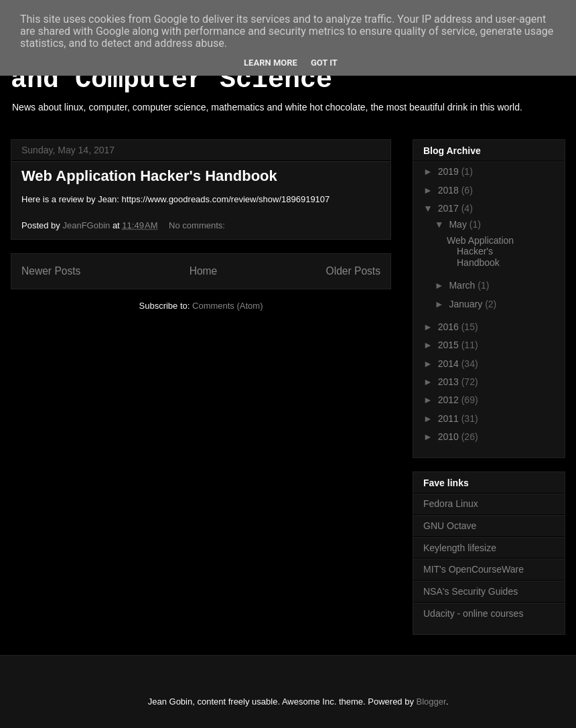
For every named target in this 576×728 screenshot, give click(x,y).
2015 (450, 345)
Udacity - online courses (473, 613)
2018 (450, 190)
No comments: (198, 225)
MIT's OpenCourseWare (474, 569)
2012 (450, 400)
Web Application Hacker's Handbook (149, 176)
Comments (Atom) (227, 306)
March (463, 285)
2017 (450, 208)
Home (204, 271)
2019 (450, 171)
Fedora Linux (451, 504)
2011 (450, 419)
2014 (450, 364)
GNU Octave (450, 526)
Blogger (431, 702)
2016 (450, 327)
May (459, 224)
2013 (450, 382)
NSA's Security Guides (471, 591)
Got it (324, 63)
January (467, 304)
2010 (450, 437)
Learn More (271, 63)
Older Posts (353, 271)
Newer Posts (51, 271)
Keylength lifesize (460, 548)
